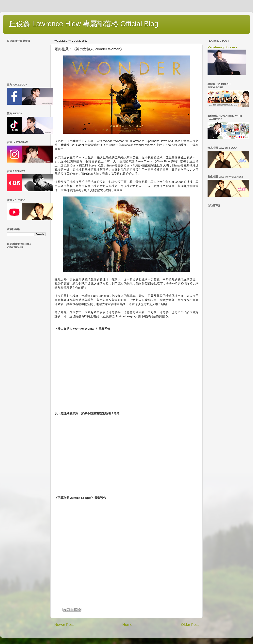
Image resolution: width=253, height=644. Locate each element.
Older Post (190, 625)
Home (127, 625)
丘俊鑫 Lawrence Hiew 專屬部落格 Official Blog (84, 24)
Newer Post (64, 625)
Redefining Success (222, 47)
